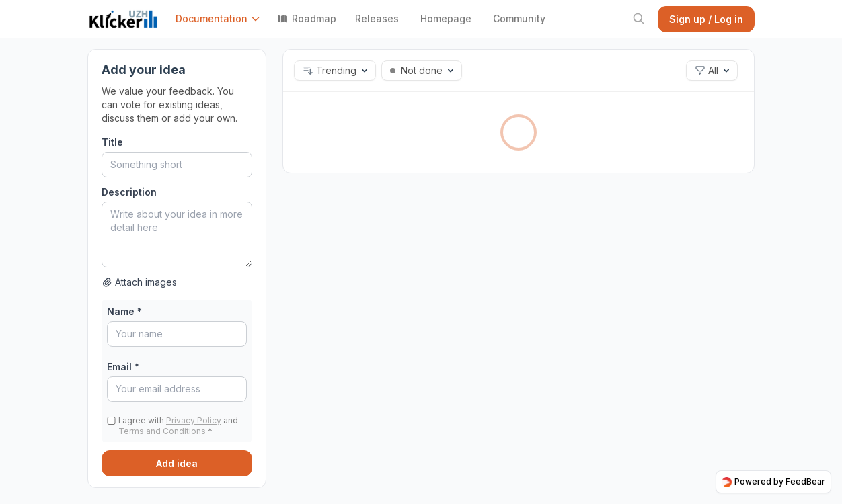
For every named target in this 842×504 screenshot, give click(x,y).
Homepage (446, 18)
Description (129, 192)
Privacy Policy (194, 420)
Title (112, 142)
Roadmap (307, 18)
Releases (377, 18)
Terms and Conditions (162, 431)
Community (519, 18)
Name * (124, 311)
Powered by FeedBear (773, 482)
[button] (221, 19)
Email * (123, 367)
